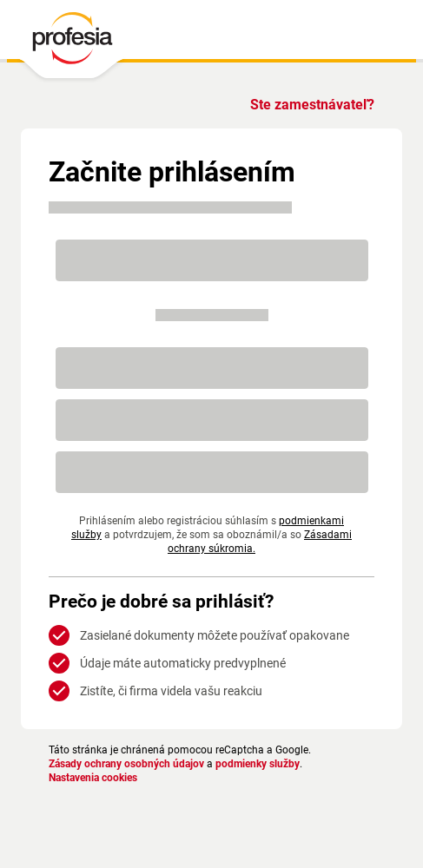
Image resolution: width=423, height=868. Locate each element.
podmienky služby (274, 764)
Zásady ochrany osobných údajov (132, 764)
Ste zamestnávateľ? (309, 105)
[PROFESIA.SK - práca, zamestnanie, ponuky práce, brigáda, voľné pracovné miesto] (72, 43)
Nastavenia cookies (97, 778)
